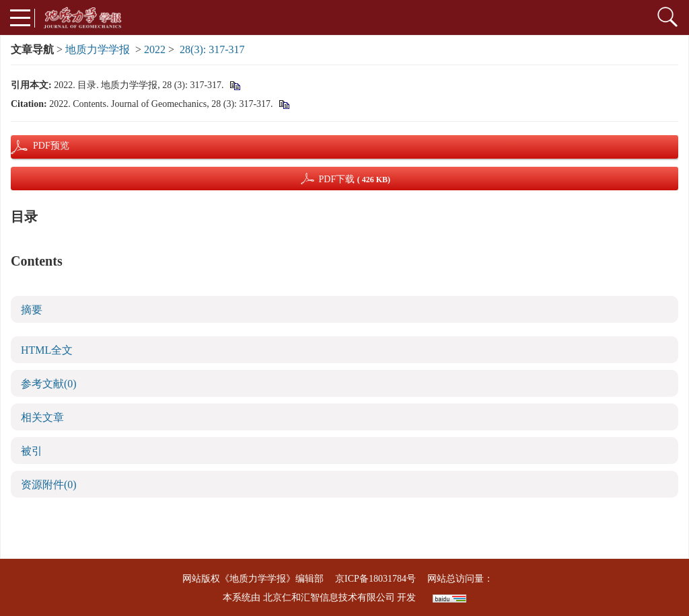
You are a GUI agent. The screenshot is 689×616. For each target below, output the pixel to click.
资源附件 (49, 485)
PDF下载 (354, 179)
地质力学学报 (98, 49)
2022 (155, 49)
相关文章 (42, 417)
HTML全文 (47, 350)
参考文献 (49, 384)
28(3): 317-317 (212, 49)
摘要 (32, 310)
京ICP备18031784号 (375, 579)
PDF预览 (40, 146)
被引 (32, 451)
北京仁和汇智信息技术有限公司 (329, 598)
